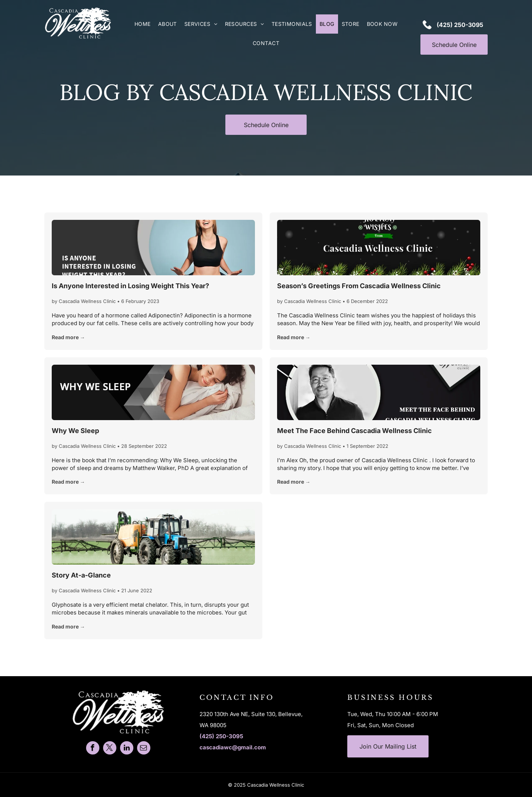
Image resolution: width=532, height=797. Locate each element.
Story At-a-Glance (81, 575)
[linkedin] (127, 749)
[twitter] (110, 749)
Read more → (68, 337)
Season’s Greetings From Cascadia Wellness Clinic (359, 286)
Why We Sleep (75, 431)
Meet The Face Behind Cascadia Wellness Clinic (354, 431)
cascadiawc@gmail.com (233, 747)
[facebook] (93, 749)
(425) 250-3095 (460, 25)
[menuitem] (143, 24)
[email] (144, 749)
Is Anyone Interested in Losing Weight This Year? (130, 286)
